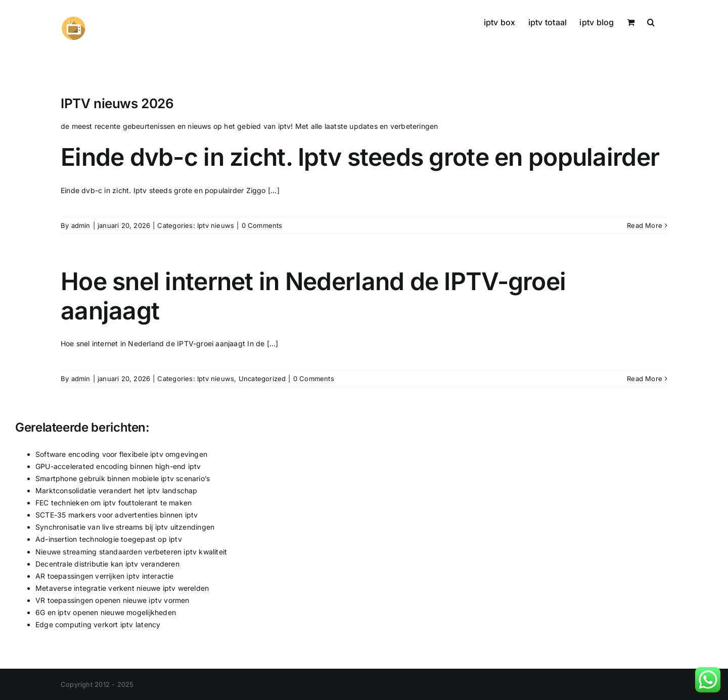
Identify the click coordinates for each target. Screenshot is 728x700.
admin (81, 225)
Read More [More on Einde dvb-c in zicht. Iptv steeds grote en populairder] (645, 225)
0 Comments (262, 225)
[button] (651, 21)
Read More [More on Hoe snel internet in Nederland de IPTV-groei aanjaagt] (645, 379)
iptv (285, 126)
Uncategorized (262, 379)
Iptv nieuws (216, 225)
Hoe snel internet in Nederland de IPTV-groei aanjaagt (313, 296)
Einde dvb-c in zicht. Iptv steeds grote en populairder (360, 157)
